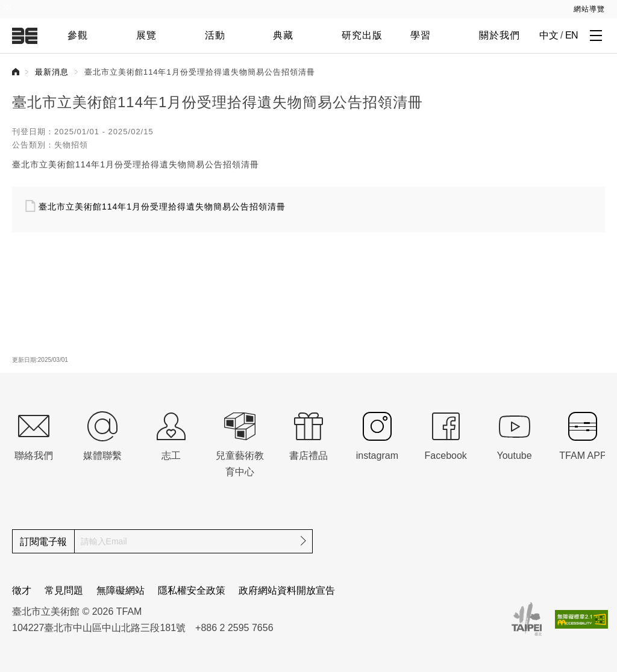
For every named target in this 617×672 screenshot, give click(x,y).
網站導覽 (589, 9)
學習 (421, 35)
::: (8, 7)
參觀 (78, 35)
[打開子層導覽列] (596, 35)
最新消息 (52, 72)
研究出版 (362, 35)
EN (572, 35)
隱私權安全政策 (192, 590)
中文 (549, 35)
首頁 (16, 72)
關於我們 (500, 35)
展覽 (146, 35)
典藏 (283, 35)
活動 (215, 35)
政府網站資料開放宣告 (287, 590)
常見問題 (64, 590)
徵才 (22, 590)
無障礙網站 (121, 590)
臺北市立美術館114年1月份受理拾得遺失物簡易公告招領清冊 (162, 207)
